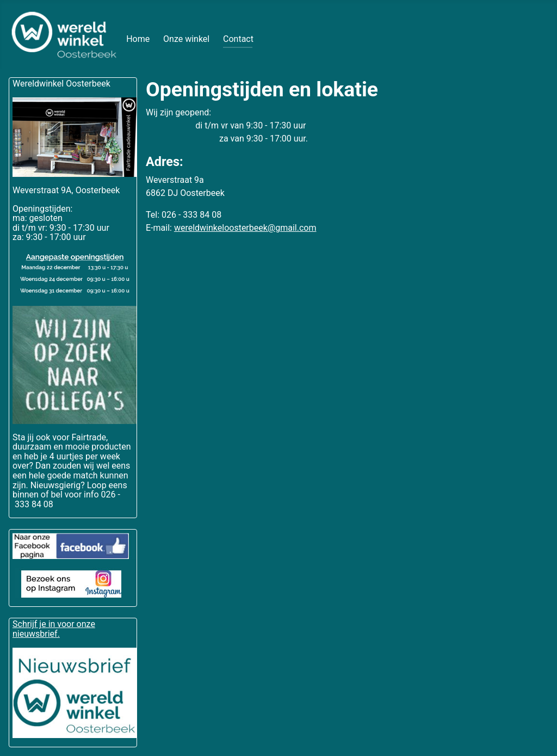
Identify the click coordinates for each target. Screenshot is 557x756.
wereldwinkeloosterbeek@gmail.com (245, 228)
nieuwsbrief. (36, 634)
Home (138, 39)
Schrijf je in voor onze (54, 624)
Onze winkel (186, 39)
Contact (238, 39)
